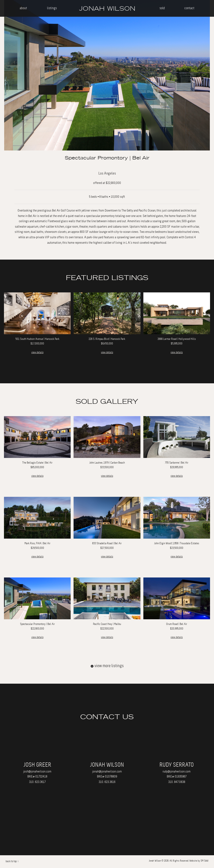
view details (37, 352)
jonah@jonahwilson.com (107, 771)
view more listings (107, 666)
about (23, 8)
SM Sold (204, 861)
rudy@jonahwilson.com (177, 771)
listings (52, 8)
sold (162, 8)
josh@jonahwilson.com (37, 771)
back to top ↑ (12, 861)
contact (189, 8)
